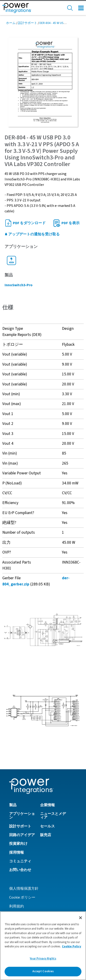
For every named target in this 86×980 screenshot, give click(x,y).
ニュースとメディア (53, 816)
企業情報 (47, 805)
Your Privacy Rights (43, 959)
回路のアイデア (22, 835)
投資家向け (18, 844)
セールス (47, 826)
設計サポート (28, 23)
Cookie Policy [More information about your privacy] (72, 946)
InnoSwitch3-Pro (19, 285)
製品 (13, 805)
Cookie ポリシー (22, 897)
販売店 (46, 835)
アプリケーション (22, 816)
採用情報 (17, 853)
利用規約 (17, 906)
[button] (43, 629)
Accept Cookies (43, 971)
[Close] (80, 918)
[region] (43, 946)
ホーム (11, 23)
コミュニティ (20, 861)
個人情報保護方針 (24, 889)
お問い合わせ (20, 870)
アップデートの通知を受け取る (32, 234)
